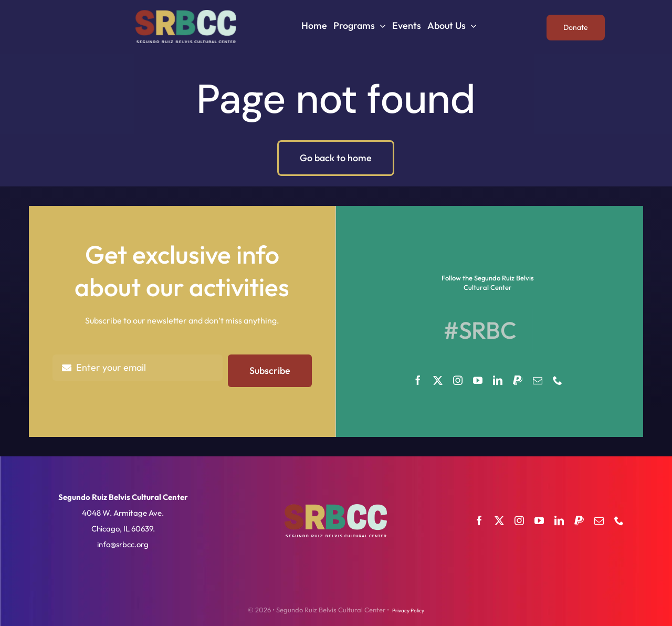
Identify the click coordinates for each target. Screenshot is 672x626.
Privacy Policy (408, 611)
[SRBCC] (186, 14)
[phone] (558, 380)
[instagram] (458, 380)
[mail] (538, 380)
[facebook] (418, 380)
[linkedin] (498, 380)
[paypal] (518, 380)
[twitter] (438, 380)
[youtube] (478, 380)
